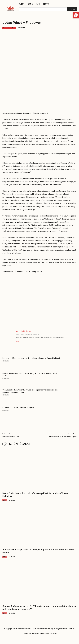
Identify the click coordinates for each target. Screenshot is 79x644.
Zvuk (14, 28)
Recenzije (7, 28)
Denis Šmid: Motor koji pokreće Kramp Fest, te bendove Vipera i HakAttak (31, 358)
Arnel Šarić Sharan (23, 331)
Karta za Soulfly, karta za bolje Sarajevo (18, 407)
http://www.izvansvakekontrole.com (28, 335)
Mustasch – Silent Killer (11, 437)
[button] (76, 15)
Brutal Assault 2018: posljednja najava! (63, 437)
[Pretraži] (72, 9)
